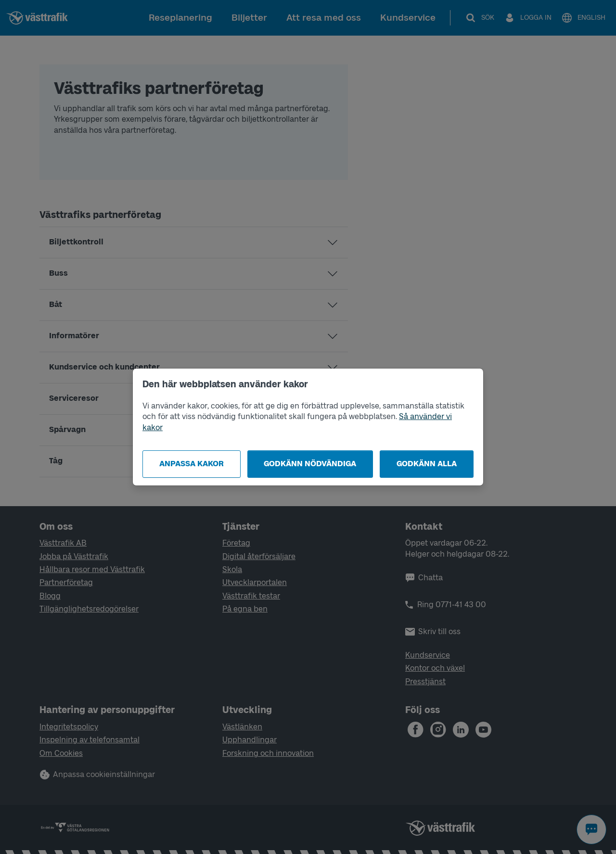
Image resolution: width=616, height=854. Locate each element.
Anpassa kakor (192, 464)
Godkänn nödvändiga (310, 464)
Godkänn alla (427, 464)
